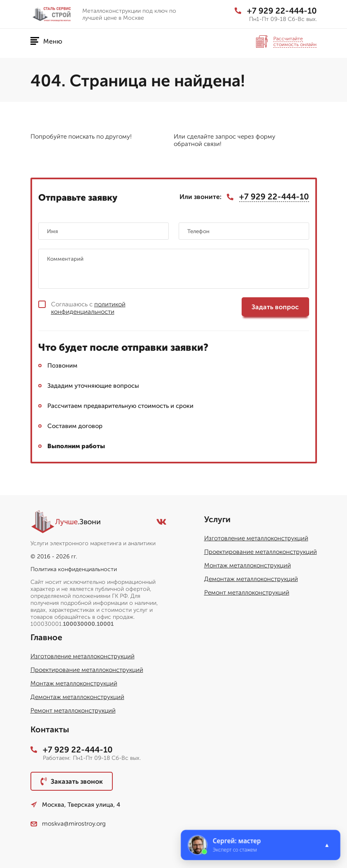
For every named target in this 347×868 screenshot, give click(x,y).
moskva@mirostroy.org (68, 824)
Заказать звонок (72, 781)
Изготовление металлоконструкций (256, 538)
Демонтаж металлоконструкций (251, 579)
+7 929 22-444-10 (276, 11)
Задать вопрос (275, 307)
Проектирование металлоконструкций (261, 552)
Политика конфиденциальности (74, 569)
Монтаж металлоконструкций (248, 565)
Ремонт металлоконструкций (247, 593)
